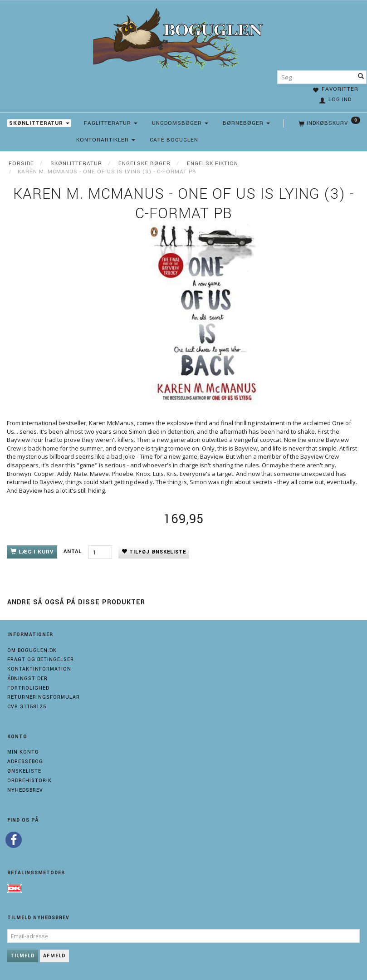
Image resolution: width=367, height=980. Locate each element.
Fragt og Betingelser (41, 659)
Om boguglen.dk (32, 650)
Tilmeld (23, 956)
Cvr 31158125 (27, 707)
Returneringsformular (44, 697)
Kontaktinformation (39, 669)
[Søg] (361, 77)
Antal (74, 551)
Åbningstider (27, 679)
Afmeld (54, 956)
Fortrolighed (28, 688)
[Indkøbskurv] (328, 123)
